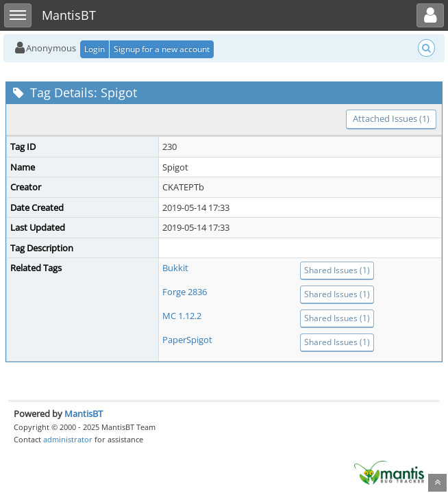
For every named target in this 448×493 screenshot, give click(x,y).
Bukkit (175, 268)
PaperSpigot (187, 340)
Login (95, 49)
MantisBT (84, 414)
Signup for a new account (162, 49)
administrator (68, 439)
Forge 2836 (185, 292)
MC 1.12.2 (182, 316)
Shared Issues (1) (337, 270)
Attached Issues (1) (391, 118)
